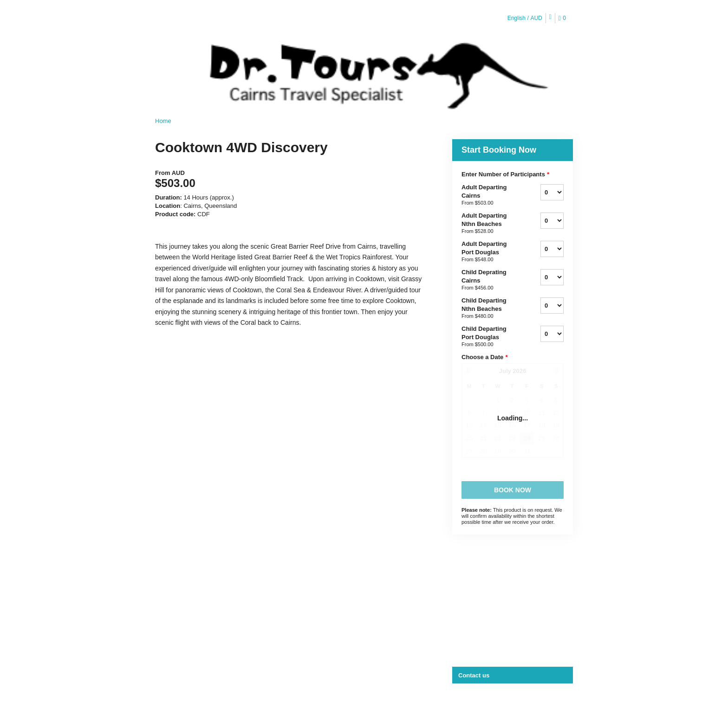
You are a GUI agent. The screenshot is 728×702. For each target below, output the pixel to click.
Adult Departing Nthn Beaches (489, 224)
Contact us (474, 675)
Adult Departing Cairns (489, 195)
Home (163, 121)
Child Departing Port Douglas (489, 337)
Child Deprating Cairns (489, 280)
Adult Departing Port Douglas (489, 252)
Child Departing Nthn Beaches (489, 309)
